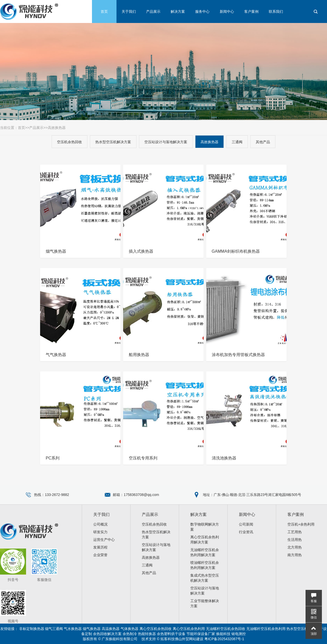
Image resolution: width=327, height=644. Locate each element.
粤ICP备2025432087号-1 (224, 639)
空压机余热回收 (69, 142)
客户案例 (251, 11)
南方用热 (295, 555)
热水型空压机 (297, 629)
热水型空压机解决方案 (113, 142)
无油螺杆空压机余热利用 (266, 629)
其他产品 (263, 142)
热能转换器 (147, 634)
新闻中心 (227, 11)
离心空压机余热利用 (189, 629)
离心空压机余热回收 (156, 629)
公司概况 (100, 524)
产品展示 (153, 11)
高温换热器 (111, 629)
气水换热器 (73, 629)
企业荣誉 (100, 555)
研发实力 (100, 532)
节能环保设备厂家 (201, 634)
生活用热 (295, 540)
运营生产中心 (104, 540)
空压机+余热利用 (301, 524)
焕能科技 (223, 634)
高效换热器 (57, 128)
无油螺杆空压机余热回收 (226, 629)
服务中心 (202, 11)
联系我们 (276, 11)
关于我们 (129, 11)
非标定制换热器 (32, 629)
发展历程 (100, 547)
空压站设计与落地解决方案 (166, 142)
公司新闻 (246, 524)
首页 (104, 11)
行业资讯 (246, 532)
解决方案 (178, 11)
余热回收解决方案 (107, 634)
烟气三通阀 (54, 629)
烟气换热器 (92, 629)
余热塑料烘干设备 (171, 634)
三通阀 (237, 142)
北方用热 (295, 547)
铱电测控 (239, 634)
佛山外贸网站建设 (189, 639)
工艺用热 (295, 532)
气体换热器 (130, 629)
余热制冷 (130, 634)
